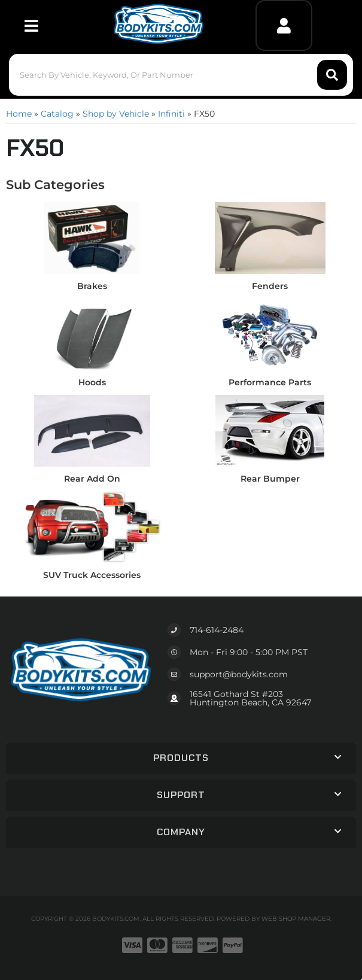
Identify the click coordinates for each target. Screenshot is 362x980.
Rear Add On (92, 479)
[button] (181, 75)
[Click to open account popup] (284, 25)
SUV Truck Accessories (92, 575)
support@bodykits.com (239, 674)
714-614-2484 (217, 630)
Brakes (92, 286)
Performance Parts (270, 382)
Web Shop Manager (296, 919)
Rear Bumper (270, 479)
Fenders (270, 286)
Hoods (92, 382)
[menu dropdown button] (31, 25)
